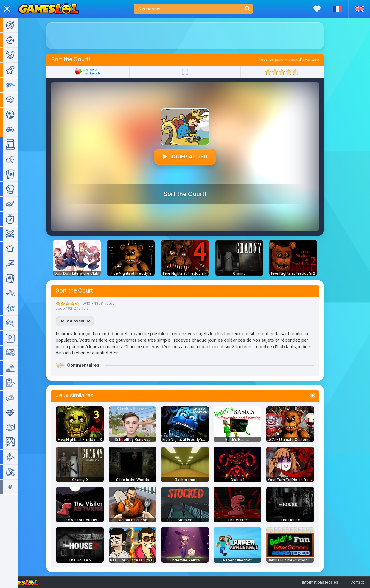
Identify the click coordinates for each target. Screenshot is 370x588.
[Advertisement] (194, 36)
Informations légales (320, 582)
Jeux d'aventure (313, 59)
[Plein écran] (194, 72)
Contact (357, 582)
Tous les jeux (279, 59)
